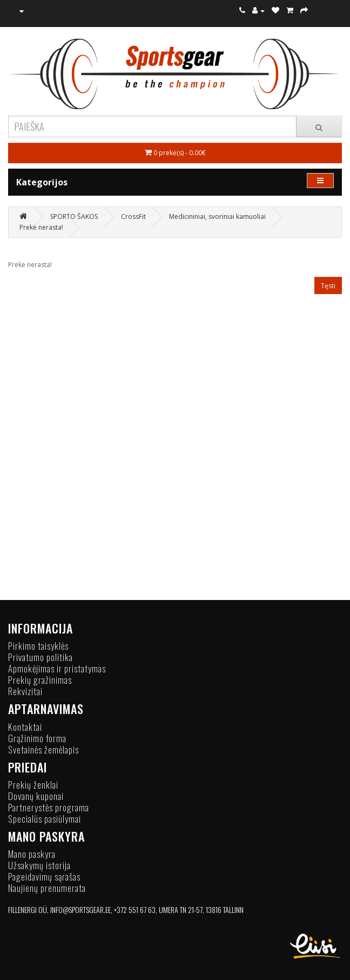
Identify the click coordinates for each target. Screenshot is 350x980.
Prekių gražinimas (40, 680)
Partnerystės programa (49, 807)
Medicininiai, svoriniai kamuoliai (217, 216)
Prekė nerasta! (41, 227)
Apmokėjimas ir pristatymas (57, 668)
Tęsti (328, 286)
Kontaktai (25, 727)
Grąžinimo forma (37, 738)
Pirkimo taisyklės (38, 646)
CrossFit (133, 216)
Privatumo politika (41, 657)
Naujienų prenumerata (47, 888)
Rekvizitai (25, 691)
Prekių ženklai (33, 785)
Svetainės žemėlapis (43, 749)
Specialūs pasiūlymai (45, 819)
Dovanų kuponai (36, 796)
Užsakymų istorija (39, 865)
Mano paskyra (32, 854)
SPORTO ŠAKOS (74, 216)
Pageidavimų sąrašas (44, 876)
